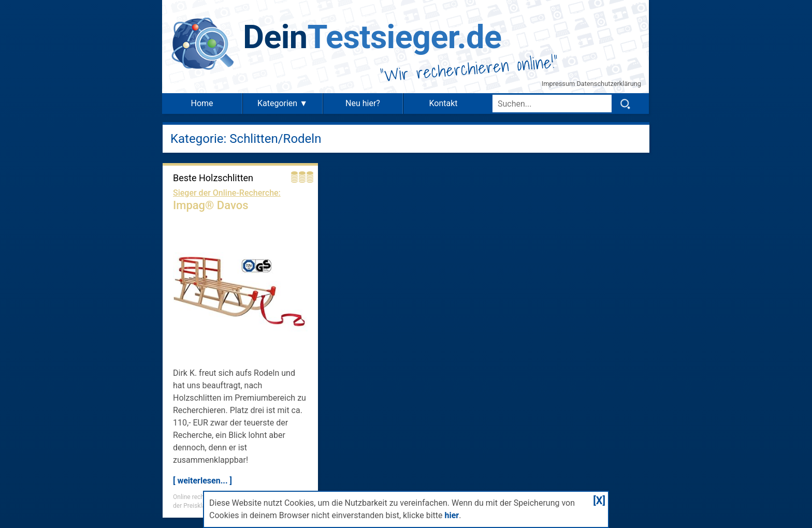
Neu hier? (363, 103)
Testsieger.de (372, 37)
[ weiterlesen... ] (202, 481)
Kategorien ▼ (282, 103)
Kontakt (443, 103)
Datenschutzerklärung (609, 84)
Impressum (559, 84)
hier (452, 515)
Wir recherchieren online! (469, 68)
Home (202, 103)
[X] (599, 501)
